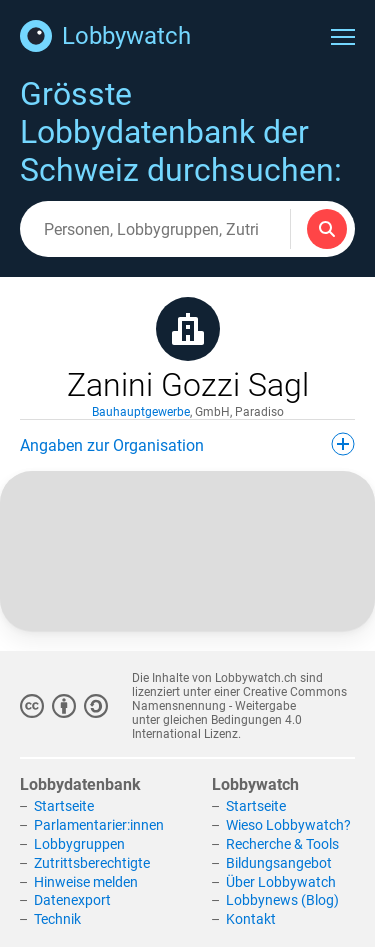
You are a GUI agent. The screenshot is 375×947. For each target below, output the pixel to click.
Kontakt (251, 919)
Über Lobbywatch (281, 882)
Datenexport (72, 900)
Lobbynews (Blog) (282, 900)
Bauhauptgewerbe (141, 412)
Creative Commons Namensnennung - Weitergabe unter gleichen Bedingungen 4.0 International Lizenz (239, 713)
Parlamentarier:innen (99, 825)
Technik (57, 919)
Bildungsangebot (279, 863)
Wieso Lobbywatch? (288, 825)
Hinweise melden (86, 882)
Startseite (64, 806)
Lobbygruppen (79, 844)
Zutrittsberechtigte (92, 863)
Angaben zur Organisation (187, 444)
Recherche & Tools (282, 844)
